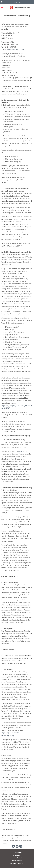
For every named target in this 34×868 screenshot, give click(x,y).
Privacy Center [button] (17, 861)
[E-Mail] (17, 846)
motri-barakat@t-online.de (17, 50)
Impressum (17, 855)
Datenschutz (17, 853)
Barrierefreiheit (17, 858)
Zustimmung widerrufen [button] (17, 863)
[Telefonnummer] (13, 846)
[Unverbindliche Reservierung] (21, 846)
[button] (17, 2)
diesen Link (22, 451)
